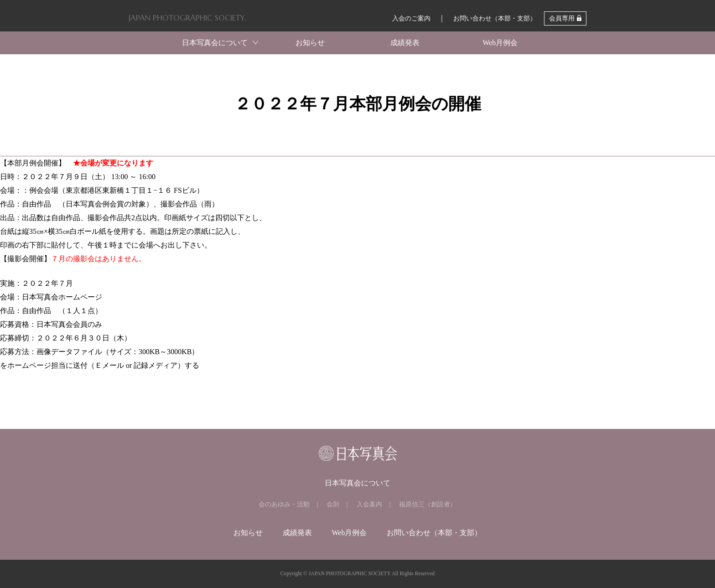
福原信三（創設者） (428, 504)
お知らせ (310, 43)
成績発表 (405, 43)
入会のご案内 (411, 18)
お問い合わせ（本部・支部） (495, 18)
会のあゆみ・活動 (284, 504)
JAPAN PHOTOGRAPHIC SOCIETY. (187, 18)
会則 (333, 504)
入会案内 (369, 504)
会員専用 (562, 18)
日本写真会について (215, 43)
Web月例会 (500, 43)
